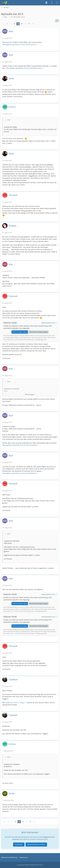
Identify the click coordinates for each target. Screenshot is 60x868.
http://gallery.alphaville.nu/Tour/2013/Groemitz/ (20, 445)
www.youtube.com (48, 323)
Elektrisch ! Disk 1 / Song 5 (15, 702)
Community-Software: (30, 865)
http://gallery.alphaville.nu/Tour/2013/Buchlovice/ (24, 68)
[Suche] (46, 3)
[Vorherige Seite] (3, 24)
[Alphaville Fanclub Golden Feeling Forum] (4, 3)
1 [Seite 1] (7, 24)
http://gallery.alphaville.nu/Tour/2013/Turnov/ (19, 45)
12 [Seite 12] (14, 24)
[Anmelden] (52, 3)
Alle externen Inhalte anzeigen (39, 332)
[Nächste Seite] (33, 24)
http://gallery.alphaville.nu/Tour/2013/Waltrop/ (19, 473)
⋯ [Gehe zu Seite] (11, 24)
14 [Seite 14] (22, 24)
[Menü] (57, 3)
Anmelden (19, 844)
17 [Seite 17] (29, 24)
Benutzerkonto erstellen (36, 844)
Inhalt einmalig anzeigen (20, 332)
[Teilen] (57, 21)
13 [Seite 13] (18, 24)
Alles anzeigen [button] (30, 394)
